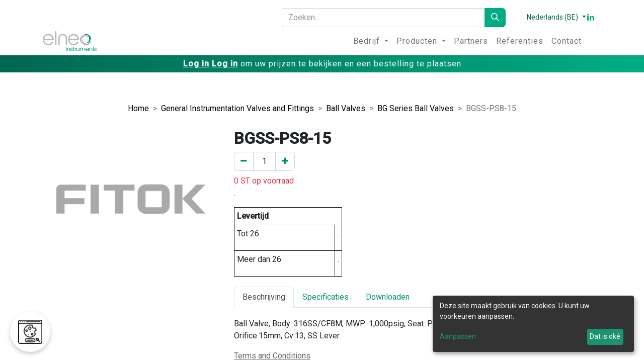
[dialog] (533, 324)
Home (138, 108)
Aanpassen (458, 336)
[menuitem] (371, 41)
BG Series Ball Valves (416, 108)
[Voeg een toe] (285, 161)
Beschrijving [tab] (264, 297)
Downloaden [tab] (388, 297)
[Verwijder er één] (244, 161)
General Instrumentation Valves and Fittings (237, 108)
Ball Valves (346, 108)
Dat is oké (605, 336)
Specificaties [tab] (326, 297)
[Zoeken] (495, 18)
